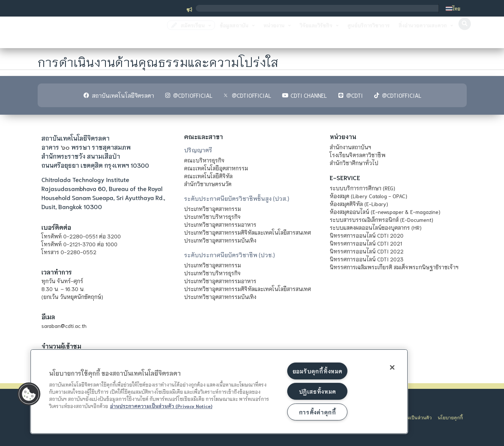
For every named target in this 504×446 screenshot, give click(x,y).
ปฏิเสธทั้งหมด (317, 391)
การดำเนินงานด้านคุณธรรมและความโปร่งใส (158, 61)
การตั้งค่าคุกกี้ (317, 412)
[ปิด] (392, 367)
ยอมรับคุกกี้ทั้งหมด (317, 371)
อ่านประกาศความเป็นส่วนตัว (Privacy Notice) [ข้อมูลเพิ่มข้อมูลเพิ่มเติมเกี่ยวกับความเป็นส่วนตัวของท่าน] (161, 406)
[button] (465, 33)
